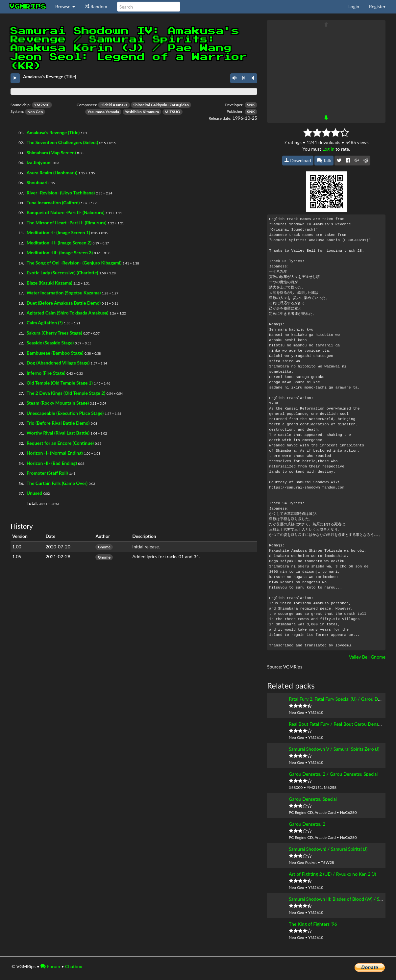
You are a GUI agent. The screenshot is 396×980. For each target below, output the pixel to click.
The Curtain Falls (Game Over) (57, 483)
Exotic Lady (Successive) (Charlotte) (62, 273)
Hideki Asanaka (114, 105)
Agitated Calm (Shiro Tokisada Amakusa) (68, 313)
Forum (50, 966)
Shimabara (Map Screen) (51, 152)
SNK (251, 105)
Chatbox (74, 966)
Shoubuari (37, 182)
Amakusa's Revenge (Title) (53, 132)
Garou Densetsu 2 (307, 824)
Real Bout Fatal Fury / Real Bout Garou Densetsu (338, 724)
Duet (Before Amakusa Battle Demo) (64, 303)
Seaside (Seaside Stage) (50, 343)
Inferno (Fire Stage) (46, 373)
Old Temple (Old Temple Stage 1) (60, 383)
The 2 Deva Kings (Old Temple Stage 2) (66, 393)
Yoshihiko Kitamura (142, 112)
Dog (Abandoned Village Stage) (58, 363)
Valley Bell (359, 657)
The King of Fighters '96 (313, 924)
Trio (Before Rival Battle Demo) (58, 423)
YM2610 (42, 105)
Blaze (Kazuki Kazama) (49, 283)
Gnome (104, 547)
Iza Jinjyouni (39, 162)
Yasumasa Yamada (103, 112)
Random (96, 6)
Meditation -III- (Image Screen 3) (60, 252)
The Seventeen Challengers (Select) (62, 142)
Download (298, 160)
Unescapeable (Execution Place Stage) (65, 413)
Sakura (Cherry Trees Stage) (54, 333)
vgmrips (28, 7)
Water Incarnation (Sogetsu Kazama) (64, 293)
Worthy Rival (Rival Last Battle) (58, 433)
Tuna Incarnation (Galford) (53, 202)
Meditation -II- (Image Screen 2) (59, 243)
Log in (328, 149)
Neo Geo (35, 112)
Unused (35, 493)
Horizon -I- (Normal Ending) (55, 453)
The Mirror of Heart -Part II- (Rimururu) (67, 223)
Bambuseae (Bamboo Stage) (55, 353)
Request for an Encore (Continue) (60, 443)
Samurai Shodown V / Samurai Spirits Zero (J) (334, 749)
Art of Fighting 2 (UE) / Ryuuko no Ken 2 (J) (332, 874)
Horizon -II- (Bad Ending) (52, 463)
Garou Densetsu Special (313, 799)
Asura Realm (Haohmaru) (52, 173)
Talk (324, 160)
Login (354, 6)
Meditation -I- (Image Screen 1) (58, 232)
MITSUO (173, 112)
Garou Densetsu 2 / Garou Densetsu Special (333, 774)
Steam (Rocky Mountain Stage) (58, 403)
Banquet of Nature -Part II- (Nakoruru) (66, 212)
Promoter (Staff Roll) (47, 473)
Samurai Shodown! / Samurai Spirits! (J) (328, 849)
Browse (65, 6)
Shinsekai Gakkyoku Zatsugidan (161, 105)
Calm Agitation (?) (45, 323)
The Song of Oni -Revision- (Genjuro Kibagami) (74, 263)
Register (377, 6)
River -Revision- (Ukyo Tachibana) (61, 193)
